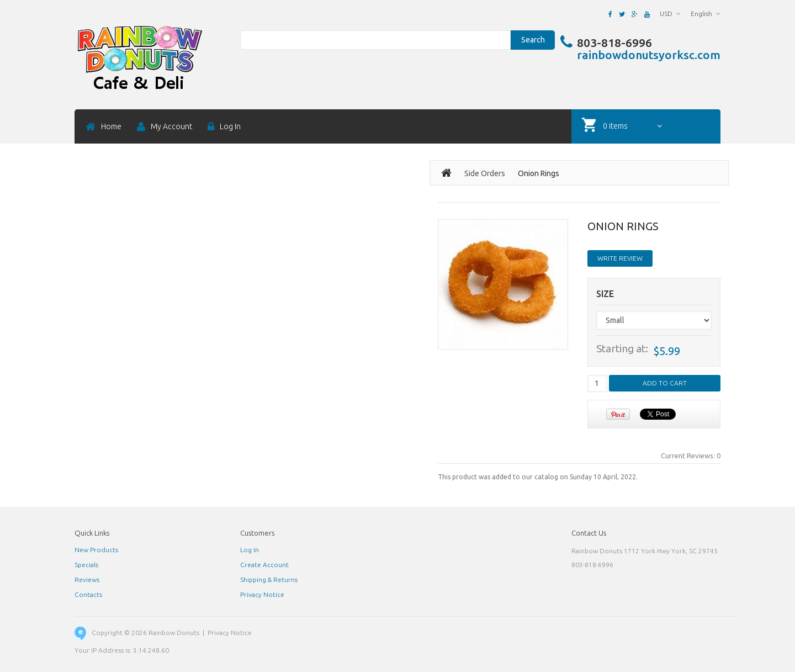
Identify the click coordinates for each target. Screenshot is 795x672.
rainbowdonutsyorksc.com (649, 55)
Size (605, 294)
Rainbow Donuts (174, 633)
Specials (86, 565)
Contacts (88, 594)
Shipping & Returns (269, 580)
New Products (96, 550)
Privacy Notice (262, 594)
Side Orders (485, 173)
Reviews (87, 580)
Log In (250, 550)
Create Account (264, 565)
